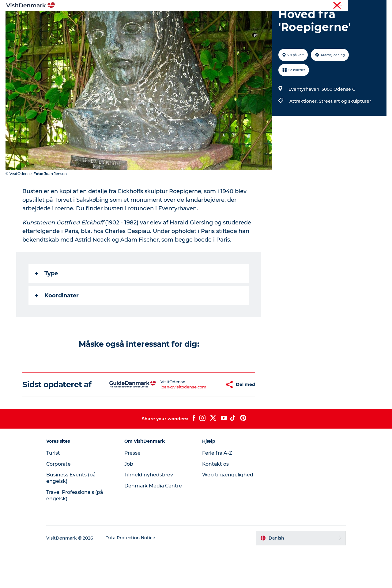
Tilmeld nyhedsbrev (151, 513)
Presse (135, 491)
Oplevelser (192, 20)
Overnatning (228, 20)
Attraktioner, (304, 130)
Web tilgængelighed (228, 513)
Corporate (377, 6)
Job (131, 502)
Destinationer (155, 20)
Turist (356, 6)
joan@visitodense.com (165, 421)
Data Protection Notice (136, 576)
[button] (203, 418)
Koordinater (57, 325)
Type (47, 303)
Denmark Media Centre (156, 524)
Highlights (118, 20)
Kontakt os (216, 502)
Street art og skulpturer (345, 130)
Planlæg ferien (269, 20)
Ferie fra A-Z (218, 491)
